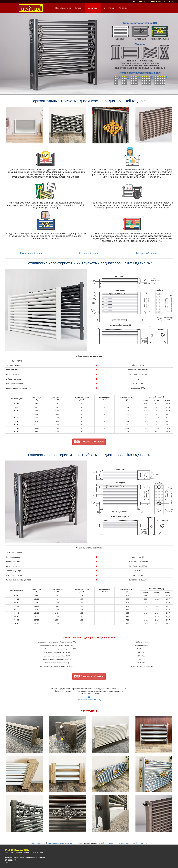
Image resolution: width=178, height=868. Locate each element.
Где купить (142, 843)
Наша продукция (63, 8)
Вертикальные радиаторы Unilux (61, 843)
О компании (109, 8)
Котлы (79, 8)
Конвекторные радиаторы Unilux (122, 843)
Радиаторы (93, 8)
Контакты (123, 8)
